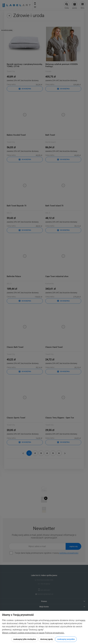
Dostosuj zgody (47, 639)
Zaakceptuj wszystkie (66, 639)
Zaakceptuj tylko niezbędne (25, 639)
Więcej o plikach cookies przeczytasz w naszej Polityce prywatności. (33, 633)
